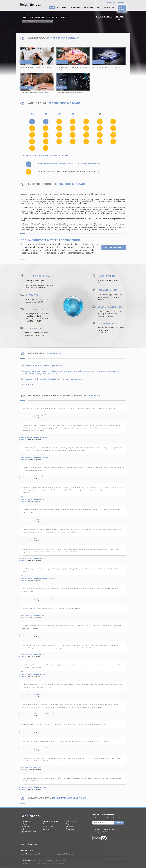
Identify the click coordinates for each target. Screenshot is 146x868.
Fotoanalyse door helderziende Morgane (70, 67)
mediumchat (69, 253)
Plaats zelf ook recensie (28, 93)
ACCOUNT (122, 9)
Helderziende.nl (26, 861)
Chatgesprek (88, 7)
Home (25, 18)
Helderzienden (26, 821)
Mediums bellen (72, 821)
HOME (52, 7)
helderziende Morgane (34, 417)
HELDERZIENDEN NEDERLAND (39, 18)
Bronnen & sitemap (29, 844)
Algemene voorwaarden (29, 832)
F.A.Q (22, 829)
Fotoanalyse (109, 7)
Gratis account (26, 826)
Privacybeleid (71, 829)
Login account (48, 826)
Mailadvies (47, 824)
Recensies (70, 826)
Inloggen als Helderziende (64, 854)
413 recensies (102, 333)
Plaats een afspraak (27, 67)
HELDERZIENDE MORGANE (59, 18)
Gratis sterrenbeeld (63, 93)
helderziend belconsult (34, 283)
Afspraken (70, 824)
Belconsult (75, 7)
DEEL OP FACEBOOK (35, 328)
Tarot (98, 7)
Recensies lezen (98, 67)
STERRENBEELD (62, 7)
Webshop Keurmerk (100, 832)
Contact (46, 829)
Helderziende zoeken (51, 821)
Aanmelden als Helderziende (31, 854)
